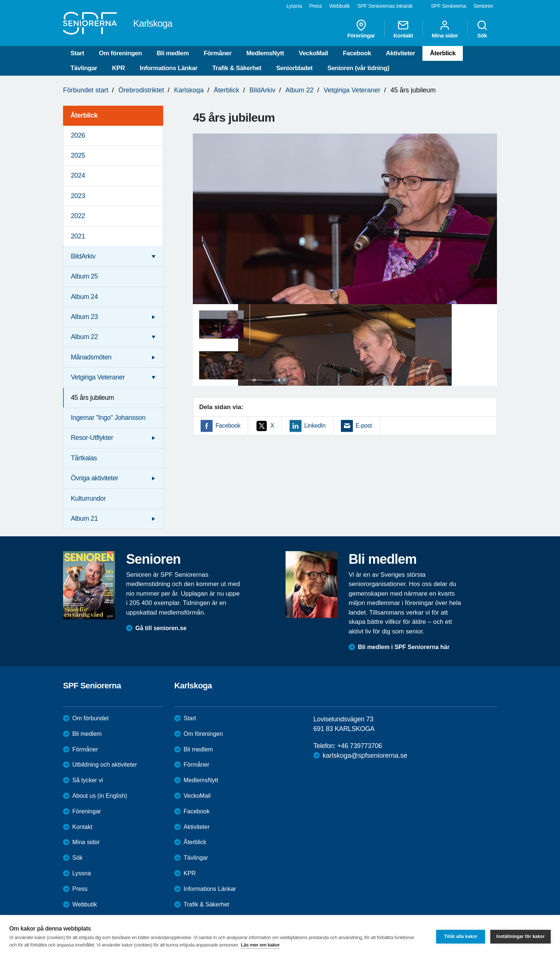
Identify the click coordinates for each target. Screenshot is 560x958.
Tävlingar (84, 68)
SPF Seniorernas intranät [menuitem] (385, 6)
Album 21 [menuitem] (84, 518)
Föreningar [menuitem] (361, 29)
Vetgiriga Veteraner (352, 90)
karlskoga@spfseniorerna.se (365, 755)
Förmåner (218, 53)
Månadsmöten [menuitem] (91, 357)
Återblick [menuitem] (84, 115)
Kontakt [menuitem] (403, 29)
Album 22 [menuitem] (84, 337)
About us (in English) (100, 796)
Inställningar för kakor (521, 936)
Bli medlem (173, 53)
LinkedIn (315, 426)
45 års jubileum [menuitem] (92, 398)
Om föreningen (121, 53)
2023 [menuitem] (78, 196)
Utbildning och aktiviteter (105, 765)
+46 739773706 (359, 746)
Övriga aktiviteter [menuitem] (95, 478)
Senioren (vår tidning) (358, 68)
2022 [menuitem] (78, 216)
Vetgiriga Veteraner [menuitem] (98, 377)
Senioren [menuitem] (483, 6)
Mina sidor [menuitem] (445, 29)
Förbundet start (86, 90)
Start (77, 53)
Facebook (357, 53)
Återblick (443, 53)
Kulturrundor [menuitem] (88, 498)
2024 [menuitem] (78, 175)
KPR (118, 68)
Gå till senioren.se (161, 628)
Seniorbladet (294, 68)
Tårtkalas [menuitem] (84, 458)
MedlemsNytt (265, 53)
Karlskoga (189, 90)
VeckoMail (314, 53)
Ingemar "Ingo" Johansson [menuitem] (108, 418)
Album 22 (300, 90)
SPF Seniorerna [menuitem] (449, 6)
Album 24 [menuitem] (84, 297)
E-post (364, 426)
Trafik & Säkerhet (237, 68)
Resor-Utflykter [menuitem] (92, 438)
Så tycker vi (88, 780)
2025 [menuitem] (78, 155)
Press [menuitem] (316, 6)
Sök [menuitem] (482, 29)
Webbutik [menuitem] (340, 6)
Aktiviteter (401, 53)
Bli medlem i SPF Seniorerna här (404, 647)
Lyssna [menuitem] (294, 6)
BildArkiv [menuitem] (83, 256)
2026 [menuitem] (78, 135)
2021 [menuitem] (78, 236)
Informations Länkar (169, 68)
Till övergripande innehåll (0, 0)
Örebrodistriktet (141, 90)
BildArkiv (262, 90)
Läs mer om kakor (260, 945)
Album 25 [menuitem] (84, 276)
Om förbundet (90, 718)
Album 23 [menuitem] (84, 317)
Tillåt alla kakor (461, 936)
